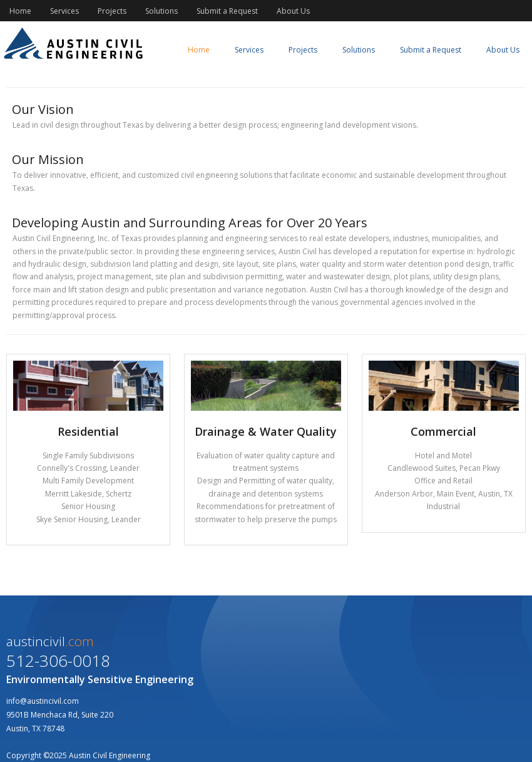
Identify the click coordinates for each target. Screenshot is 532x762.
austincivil (50, 641)
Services (64, 11)
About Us (293, 11)
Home (20, 11)
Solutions (161, 11)
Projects (112, 11)
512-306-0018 (58, 661)
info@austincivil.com (43, 701)
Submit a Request (227, 11)
